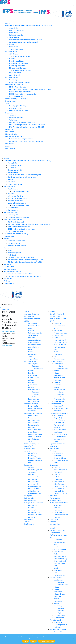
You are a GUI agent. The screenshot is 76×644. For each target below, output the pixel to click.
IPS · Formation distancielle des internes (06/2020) (27, 127)
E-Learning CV (14, 80)
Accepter (26, 641)
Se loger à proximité (16, 35)
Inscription (9, 129)
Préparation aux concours (14, 85)
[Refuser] (74, 639)
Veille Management (16, 118)
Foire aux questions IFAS (22, 56)
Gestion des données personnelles (21, 139)
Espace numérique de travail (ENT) (17, 99)
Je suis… (8, 103)
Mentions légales (11, 134)
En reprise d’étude (15, 108)
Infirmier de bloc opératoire (19, 63)
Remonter (4, 309)
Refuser (33, 641)
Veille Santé (13, 120)
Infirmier (12, 59)
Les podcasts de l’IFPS (17, 30)
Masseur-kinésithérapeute (18, 68)
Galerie (12, 44)
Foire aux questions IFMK (22, 70)
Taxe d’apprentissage (17, 49)
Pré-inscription (10, 132)
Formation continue (12, 78)
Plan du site (9, 144)
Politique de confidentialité (15, 137)
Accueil (8, 23)
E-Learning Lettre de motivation (20, 82)
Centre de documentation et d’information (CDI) (26, 40)
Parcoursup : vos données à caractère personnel (26, 141)
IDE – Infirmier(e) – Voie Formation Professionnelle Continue (30, 89)
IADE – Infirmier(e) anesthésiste (20, 92)
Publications (14, 47)
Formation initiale (11, 52)
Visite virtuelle (14, 37)
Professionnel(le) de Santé (18, 111)
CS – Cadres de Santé (17, 96)
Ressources (9, 113)
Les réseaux (13, 33)
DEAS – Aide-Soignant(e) (18, 87)
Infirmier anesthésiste (17, 61)
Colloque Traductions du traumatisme (22, 122)
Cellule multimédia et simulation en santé (24, 42)
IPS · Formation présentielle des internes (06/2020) (27, 125)
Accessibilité (14, 28)
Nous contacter (11, 101)
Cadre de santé (15, 75)
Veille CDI (13, 115)
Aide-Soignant (14, 54)
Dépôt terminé (10, 148)
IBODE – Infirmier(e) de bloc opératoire (23, 94)
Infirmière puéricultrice (17, 66)
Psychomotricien (15, 73)
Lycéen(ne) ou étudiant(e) (18, 106)
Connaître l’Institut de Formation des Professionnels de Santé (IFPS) (29, 26)
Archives (8, 146)
